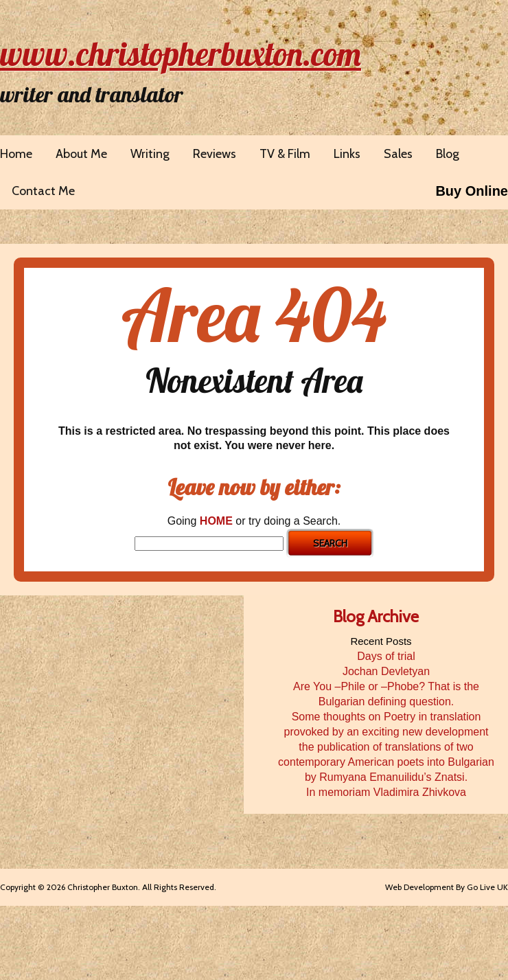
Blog (448, 154)
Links (347, 154)
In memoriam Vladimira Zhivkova (386, 792)
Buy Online (472, 191)
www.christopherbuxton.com (181, 54)
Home (16, 154)
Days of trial (386, 656)
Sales (398, 154)
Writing (150, 154)
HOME (216, 521)
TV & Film (285, 154)
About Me (81, 154)
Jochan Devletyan (386, 671)
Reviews (215, 154)
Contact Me (43, 191)
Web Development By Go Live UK (447, 887)
